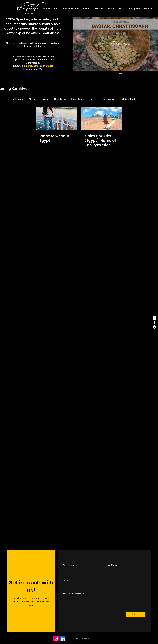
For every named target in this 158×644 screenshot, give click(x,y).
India (92, 99)
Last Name (112, 565)
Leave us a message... (74, 593)
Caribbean (60, 99)
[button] (110, 9)
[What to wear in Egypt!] (56, 118)
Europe (44, 99)
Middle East (128, 99)
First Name (68, 565)
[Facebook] (154, 322)
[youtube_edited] (154, 318)
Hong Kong (78, 99)
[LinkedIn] (154, 327)
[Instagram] (56, 639)
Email (66, 580)
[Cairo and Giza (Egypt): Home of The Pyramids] (102, 118)
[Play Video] (121, 44)
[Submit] (136, 614)
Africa (32, 99)
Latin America (108, 99)
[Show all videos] (121, 74)
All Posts (18, 99)
